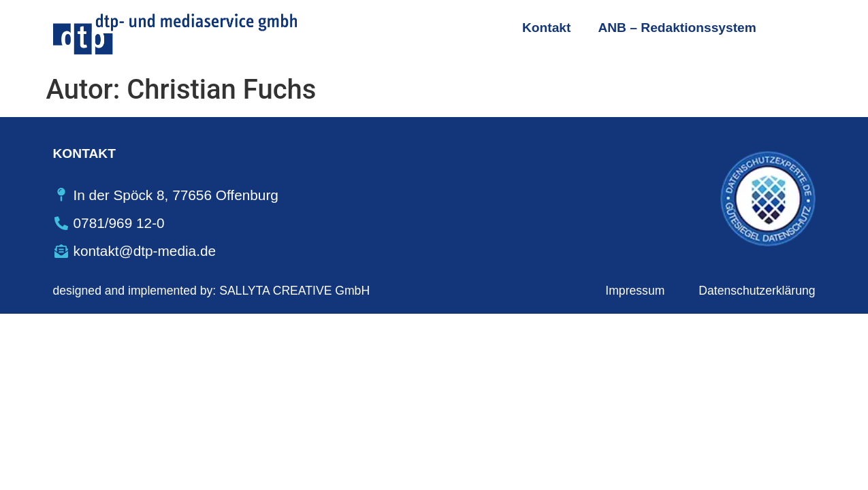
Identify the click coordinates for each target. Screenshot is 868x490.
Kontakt (546, 28)
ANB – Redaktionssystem (677, 28)
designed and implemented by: (135, 291)
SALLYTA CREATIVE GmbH (294, 291)
